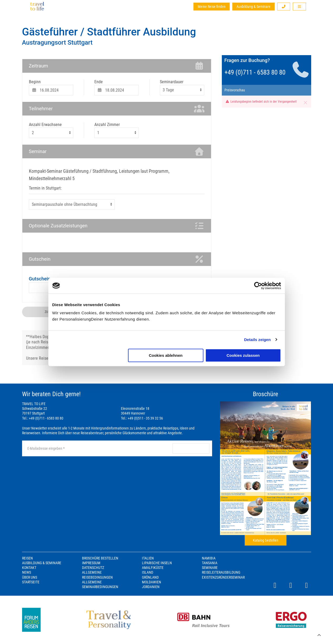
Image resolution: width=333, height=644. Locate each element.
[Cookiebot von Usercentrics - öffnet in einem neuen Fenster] (258, 286)
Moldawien (152, 582)
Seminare (210, 568)
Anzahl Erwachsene (45, 125)
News (27, 572)
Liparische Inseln (157, 563)
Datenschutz (93, 568)
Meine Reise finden (212, 7)
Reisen (27, 558)
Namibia (209, 558)
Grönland (150, 577)
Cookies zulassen (243, 355)
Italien (148, 558)
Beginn (35, 82)
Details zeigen (257, 340)
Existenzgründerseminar (223, 577)
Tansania (210, 563)
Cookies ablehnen (166, 355)
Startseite (31, 582)
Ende (99, 82)
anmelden (191, 448)
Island (148, 572)
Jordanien (151, 587)
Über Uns (30, 577)
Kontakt (29, 568)
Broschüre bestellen (100, 558)
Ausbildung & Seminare (253, 7)
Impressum (91, 563)
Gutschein (40, 279)
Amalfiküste (153, 568)
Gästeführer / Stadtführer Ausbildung (109, 32)
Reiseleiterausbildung (221, 572)
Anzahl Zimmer (107, 125)
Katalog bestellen (266, 540)
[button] (284, 7)
